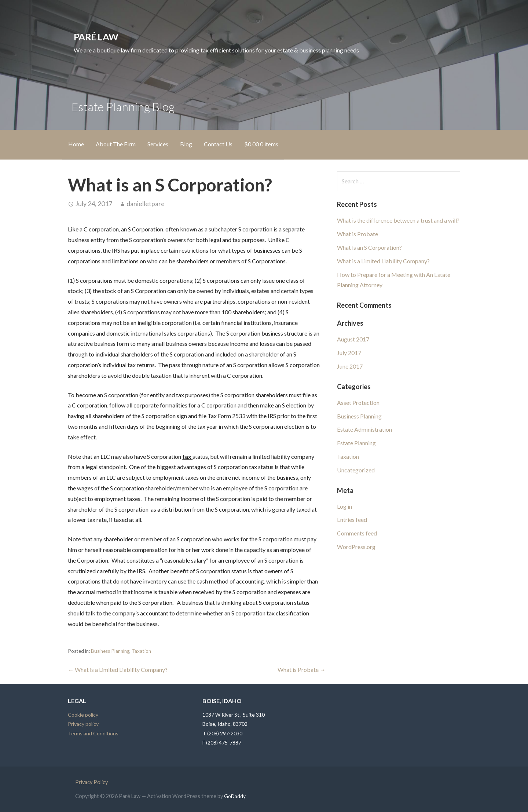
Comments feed (357, 533)
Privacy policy (83, 724)
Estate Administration (364, 429)
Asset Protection (358, 403)
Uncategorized (356, 470)
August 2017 (353, 339)
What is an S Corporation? (369, 247)
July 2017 (349, 353)
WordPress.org (356, 547)
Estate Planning (356, 443)
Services (158, 144)
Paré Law (96, 37)
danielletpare (146, 204)
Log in (344, 506)
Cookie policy (83, 715)
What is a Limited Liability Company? (383, 261)
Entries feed (352, 520)
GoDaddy (235, 796)
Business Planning (110, 651)
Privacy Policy (91, 782)
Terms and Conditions (93, 733)
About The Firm (116, 144)
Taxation (141, 651)
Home (76, 144)
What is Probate (357, 234)
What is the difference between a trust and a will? (398, 220)
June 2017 (350, 366)
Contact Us (218, 144)
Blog (186, 144)
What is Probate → (302, 670)
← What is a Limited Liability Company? (118, 670)
